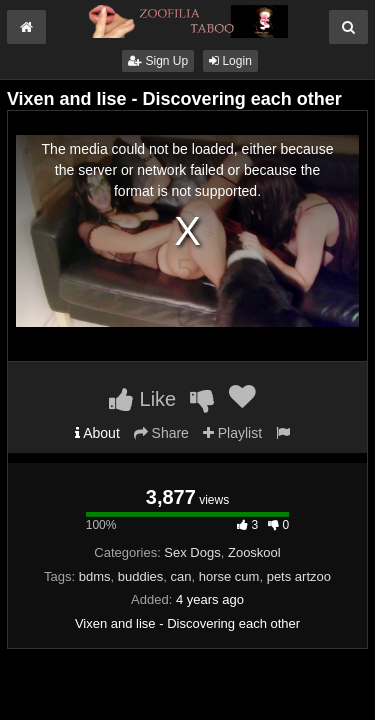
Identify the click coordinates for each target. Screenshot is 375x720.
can (181, 576)
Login (230, 61)
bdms (95, 576)
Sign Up (158, 61)
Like (142, 399)
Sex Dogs (192, 552)
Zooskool (254, 552)
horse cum (229, 576)
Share (161, 433)
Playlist (232, 433)
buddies (141, 576)
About (97, 433)
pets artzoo (299, 576)
